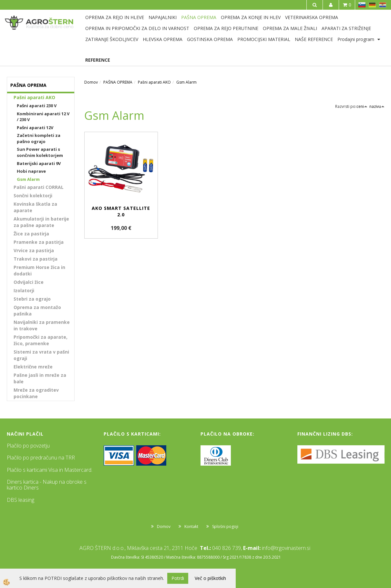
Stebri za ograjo (32, 299)
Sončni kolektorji (33, 196)
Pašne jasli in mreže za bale (40, 378)
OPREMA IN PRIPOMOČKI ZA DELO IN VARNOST (137, 28)
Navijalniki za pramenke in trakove (42, 325)
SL (362, 5)
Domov (91, 82)
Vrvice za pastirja (34, 250)
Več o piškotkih (210, 578)
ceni (362, 106)
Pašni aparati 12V (35, 128)
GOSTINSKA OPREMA (210, 39)
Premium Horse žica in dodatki (39, 270)
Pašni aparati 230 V (37, 106)
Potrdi (178, 578)
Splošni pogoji (225, 526)
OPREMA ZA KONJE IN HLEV (251, 17)
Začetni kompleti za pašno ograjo (39, 138)
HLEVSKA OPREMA (163, 39)
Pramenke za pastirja (39, 242)
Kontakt (191, 526)
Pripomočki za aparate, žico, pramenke (41, 340)
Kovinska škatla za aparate (35, 207)
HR (383, 5)
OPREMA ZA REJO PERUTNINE (226, 28)
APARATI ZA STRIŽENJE (346, 28)
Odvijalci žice (29, 282)
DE (372, 5)
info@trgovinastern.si (286, 548)
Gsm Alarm (28, 179)
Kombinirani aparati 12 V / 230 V (43, 117)
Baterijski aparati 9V (39, 163)
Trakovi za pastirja (36, 259)
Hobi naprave (31, 171)
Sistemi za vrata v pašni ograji (41, 355)
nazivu (377, 106)
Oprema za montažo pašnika (37, 310)
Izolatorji (24, 290)
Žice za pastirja (31, 234)
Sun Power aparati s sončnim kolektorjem (40, 152)
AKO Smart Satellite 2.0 (121, 211)
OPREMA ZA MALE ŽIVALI (290, 28)
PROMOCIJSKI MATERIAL (264, 39)
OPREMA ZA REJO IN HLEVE (115, 17)
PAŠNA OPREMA (199, 17)
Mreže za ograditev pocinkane (36, 393)
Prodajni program (356, 39)
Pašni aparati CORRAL (39, 187)
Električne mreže (33, 367)
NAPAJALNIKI (163, 17)
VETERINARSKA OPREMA (312, 17)
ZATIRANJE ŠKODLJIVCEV (112, 39)
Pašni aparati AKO (34, 97)
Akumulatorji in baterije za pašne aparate (41, 222)
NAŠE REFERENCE (314, 39)
